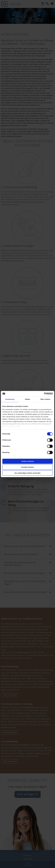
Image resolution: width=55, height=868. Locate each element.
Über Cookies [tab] (45, 399)
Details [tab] (28, 399)
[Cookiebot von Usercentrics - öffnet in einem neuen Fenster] (44, 394)
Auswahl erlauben (27, 467)
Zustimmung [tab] (10, 399)
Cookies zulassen (28, 461)
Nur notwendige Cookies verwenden (27, 473)
